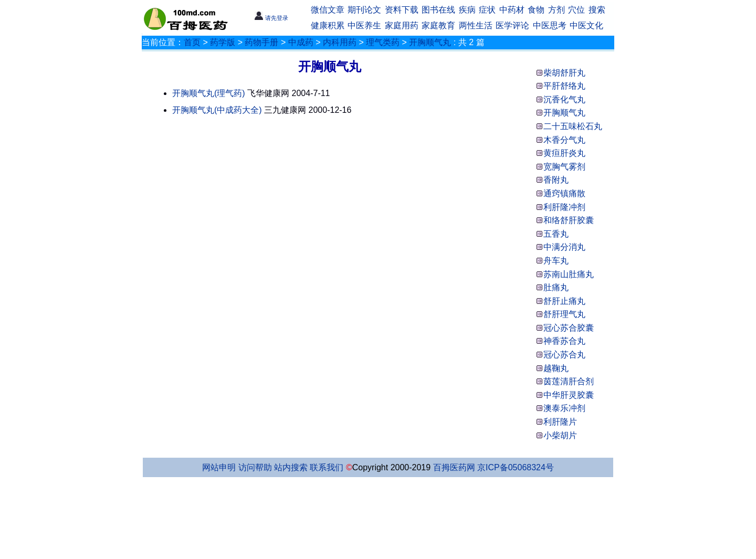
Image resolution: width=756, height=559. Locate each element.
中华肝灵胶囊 (569, 395)
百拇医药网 (454, 467)
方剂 (556, 10)
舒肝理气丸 (564, 314)
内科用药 (340, 42)
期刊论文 (364, 10)
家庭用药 (402, 25)
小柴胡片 (560, 435)
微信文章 (328, 10)
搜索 (597, 10)
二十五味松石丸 (573, 126)
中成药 (301, 42)
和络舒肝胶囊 (569, 220)
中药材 (512, 10)
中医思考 (550, 25)
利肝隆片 (560, 422)
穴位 (576, 10)
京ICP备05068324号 (516, 467)
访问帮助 (255, 467)
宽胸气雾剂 (564, 167)
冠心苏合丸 (564, 355)
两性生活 (476, 25)
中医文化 (586, 25)
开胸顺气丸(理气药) (209, 93)
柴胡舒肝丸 (564, 73)
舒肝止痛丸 (564, 301)
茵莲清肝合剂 (569, 381)
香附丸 (556, 180)
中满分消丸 (564, 247)
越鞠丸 (556, 368)
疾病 (467, 10)
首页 (192, 42)
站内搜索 (291, 467)
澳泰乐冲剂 (564, 408)
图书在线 (438, 10)
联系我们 (327, 467)
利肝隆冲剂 (564, 207)
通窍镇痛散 (564, 193)
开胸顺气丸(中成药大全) (217, 110)
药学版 (223, 42)
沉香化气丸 (564, 99)
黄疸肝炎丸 (564, 153)
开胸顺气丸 (430, 42)
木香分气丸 (564, 140)
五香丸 (556, 234)
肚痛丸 (556, 287)
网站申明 (219, 467)
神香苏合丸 (564, 341)
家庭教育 (438, 25)
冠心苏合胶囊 (569, 328)
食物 (536, 10)
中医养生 (364, 25)
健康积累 (328, 25)
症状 (487, 10)
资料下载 (402, 10)
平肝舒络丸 (564, 86)
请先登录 (271, 18)
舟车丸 (556, 261)
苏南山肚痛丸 (569, 274)
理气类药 (383, 42)
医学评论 (512, 25)
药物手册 (261, 42)
